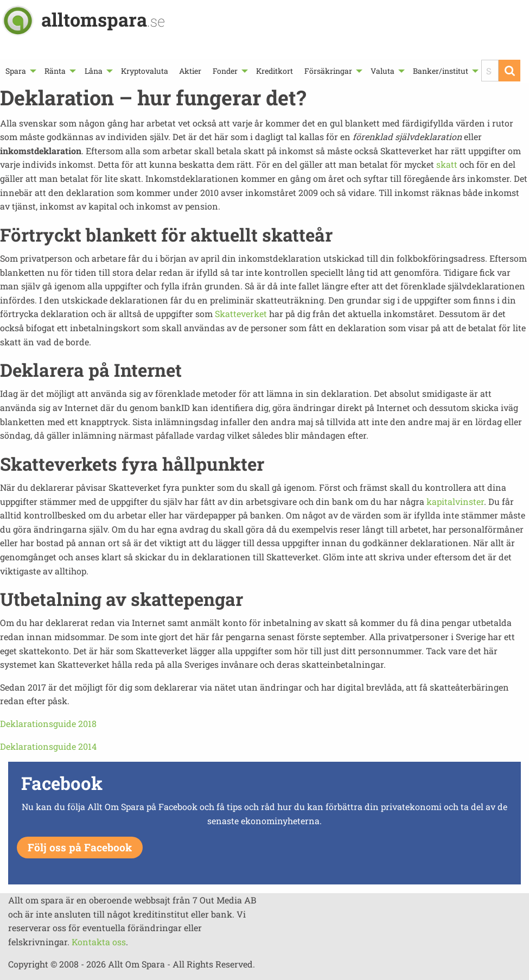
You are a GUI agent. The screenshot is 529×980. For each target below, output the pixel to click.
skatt (447, 164)
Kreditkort (275, 71)
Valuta (383, 71)
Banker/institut (441, 71)
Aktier (190, 71)
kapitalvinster (455, 501)
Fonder (225, 71)
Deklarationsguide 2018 (48, 723)
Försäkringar (328, 71)
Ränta (55, 71)
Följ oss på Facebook (80, 847)
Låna (94, 71)
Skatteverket (242, 314)
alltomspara (103, 19)
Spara (16, 71)
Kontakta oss (99, 942)
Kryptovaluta (145, 71)
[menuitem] (20, 71)
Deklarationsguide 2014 (48, 746)
